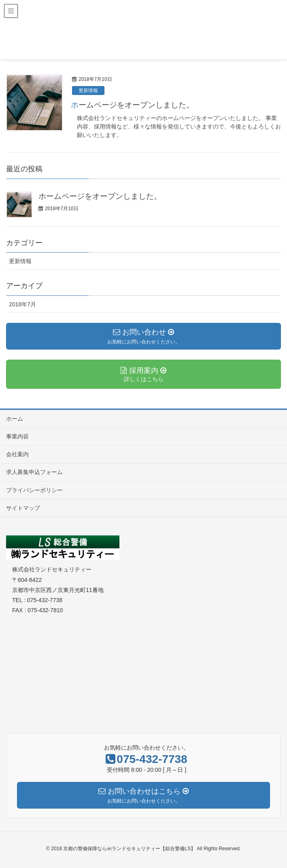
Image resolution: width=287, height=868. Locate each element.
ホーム (15, 419)
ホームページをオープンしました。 (132, 105)
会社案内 (17, 454)
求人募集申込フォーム (34, 472)
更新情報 (88, 91)
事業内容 (17, 436)
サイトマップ (23, 508)
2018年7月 (22, 304)
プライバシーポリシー (34, 490)
